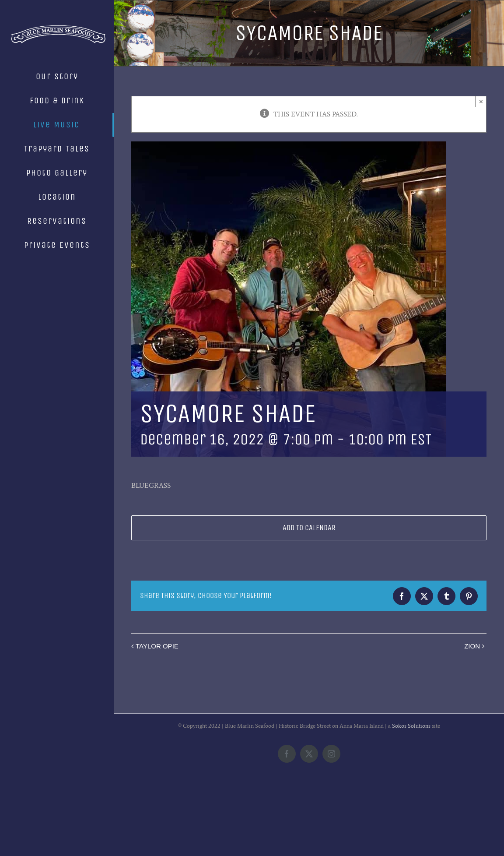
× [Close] (481, 101)
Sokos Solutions (411, 797)
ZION (472, 646)
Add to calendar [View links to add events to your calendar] (309, 528)
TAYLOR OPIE (157, 646)
